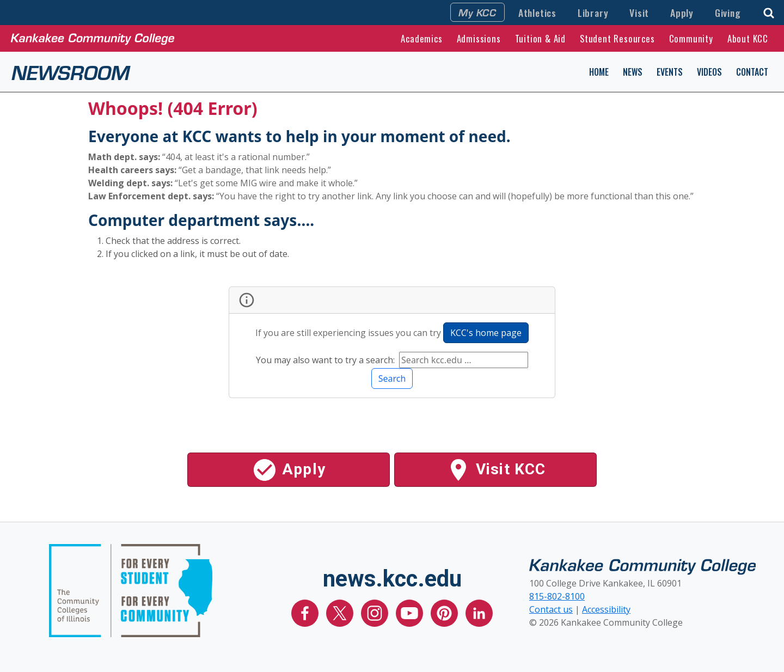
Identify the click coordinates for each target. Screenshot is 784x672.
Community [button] (691, 38)
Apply (682, 13)
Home (599, 72)
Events (670, 72)
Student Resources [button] (617, 38)
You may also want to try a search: (326, 360)
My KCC (477, 12)
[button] (769, 12)
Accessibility (606, 609)
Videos (709, 72)
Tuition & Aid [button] (540, 38)
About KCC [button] (748, 38)
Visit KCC (496, 470)
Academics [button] (421, 38)
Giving (728, 13)
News (633, 72)
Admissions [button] (479, 38)
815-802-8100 (557, 596)
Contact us (551, 609)
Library (593, 13)
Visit (639, 13)
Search (392, 378)
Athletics (537, 13)
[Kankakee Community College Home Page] (93, 38)
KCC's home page (486, 333)
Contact (752, 72)
